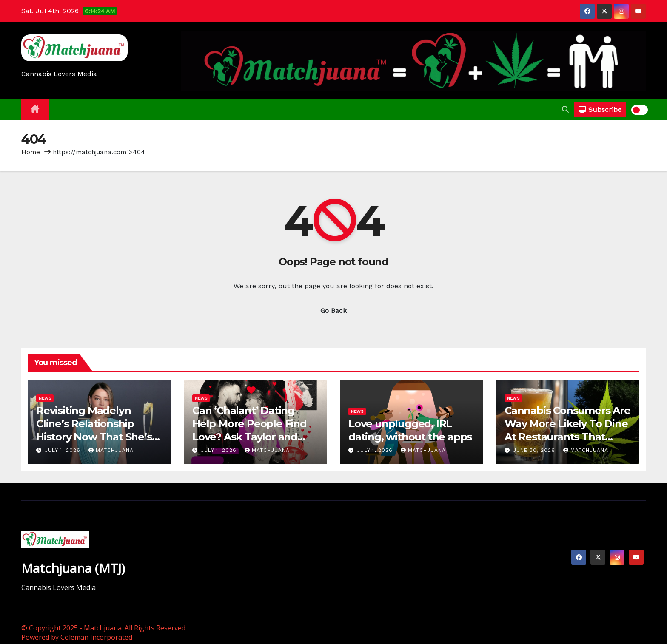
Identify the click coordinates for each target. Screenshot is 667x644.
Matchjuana (111, 450)
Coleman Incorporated (96, 637)
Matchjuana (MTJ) (73, 568)
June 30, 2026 (535, 450)
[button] (565, 109)
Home (31, 152)
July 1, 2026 (64, 450)
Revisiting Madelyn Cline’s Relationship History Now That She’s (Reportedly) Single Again (94, 437)
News (45, 398)
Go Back (333, 311)
